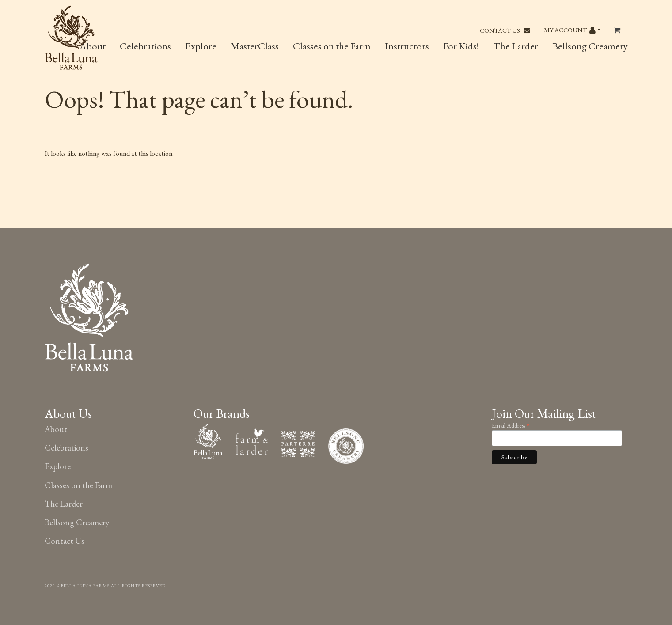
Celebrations (145, 46)
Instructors (407, 46)
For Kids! (461, 46)
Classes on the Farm (332, 46)
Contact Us (505, 30)
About (56, 429)
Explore (201, 46)
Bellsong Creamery (590, 46)
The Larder (516, 46)
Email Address (511, 425)
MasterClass (255, 46)
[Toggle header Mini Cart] (618, 30)
